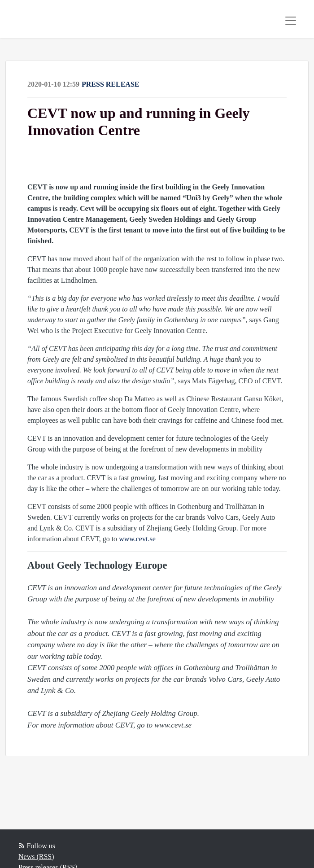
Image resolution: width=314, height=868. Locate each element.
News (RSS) (36, 857)
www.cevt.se (137, 539)
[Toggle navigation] (291, 21)
